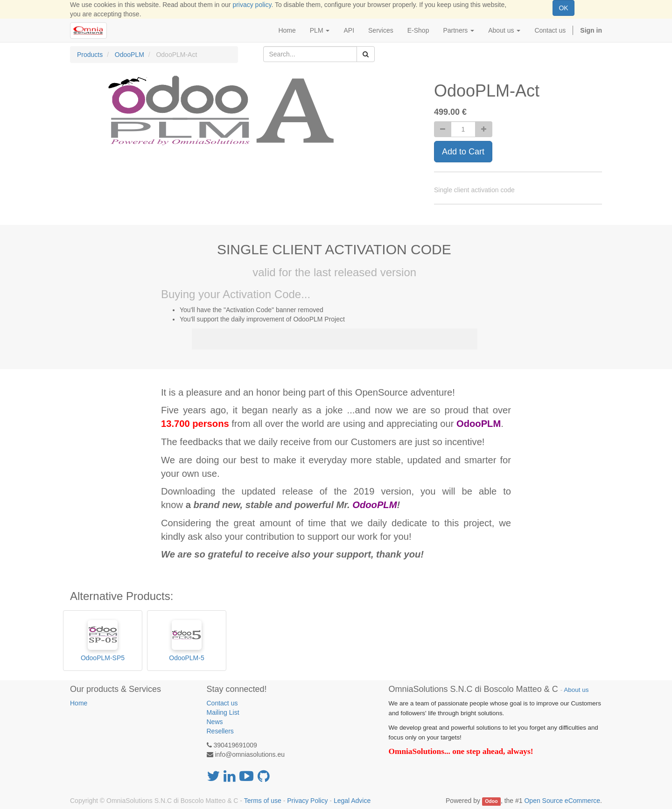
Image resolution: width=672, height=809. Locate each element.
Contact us (222, 703)
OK (563, 8)
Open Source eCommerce (562, 801)
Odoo (491, 801)
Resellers (220, 731)
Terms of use (263, 801)
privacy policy (252, 5)
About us (576, 690)
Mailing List (223, 712)
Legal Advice (352, 801)
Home (79, 703)
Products (90, 55)
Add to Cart (463, 152)
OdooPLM (129, 55)
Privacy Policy (307, 801)
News (215, 722)
